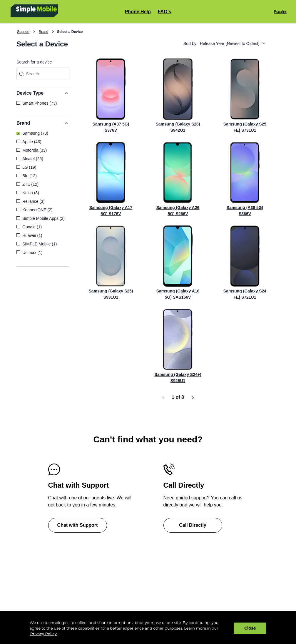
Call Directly (193, 525)
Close (250, 628)
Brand (44, 32)
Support (23, 32)
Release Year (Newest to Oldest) (233, 44)
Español (280, 12)
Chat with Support (78, 525)
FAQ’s (165, 12)
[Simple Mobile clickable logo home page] (54, 12)
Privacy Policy (44, 634)
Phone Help (138, 12)
